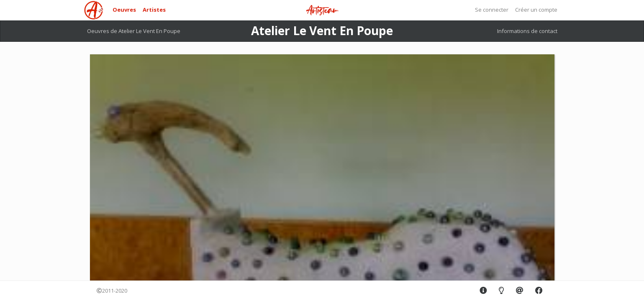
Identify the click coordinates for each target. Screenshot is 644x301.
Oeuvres (124, 10)
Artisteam (322, 11)
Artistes (154, 10)
